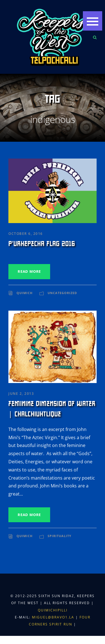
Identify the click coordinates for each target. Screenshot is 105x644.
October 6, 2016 (26, 234)
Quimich (25, 293)
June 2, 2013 (21, 394)
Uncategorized (62, 293)
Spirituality (60, 536)
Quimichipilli (53, 610)
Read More (29, 271)
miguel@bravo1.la (53, 617)
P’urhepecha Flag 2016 (42, 244)
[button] (93, 21)
